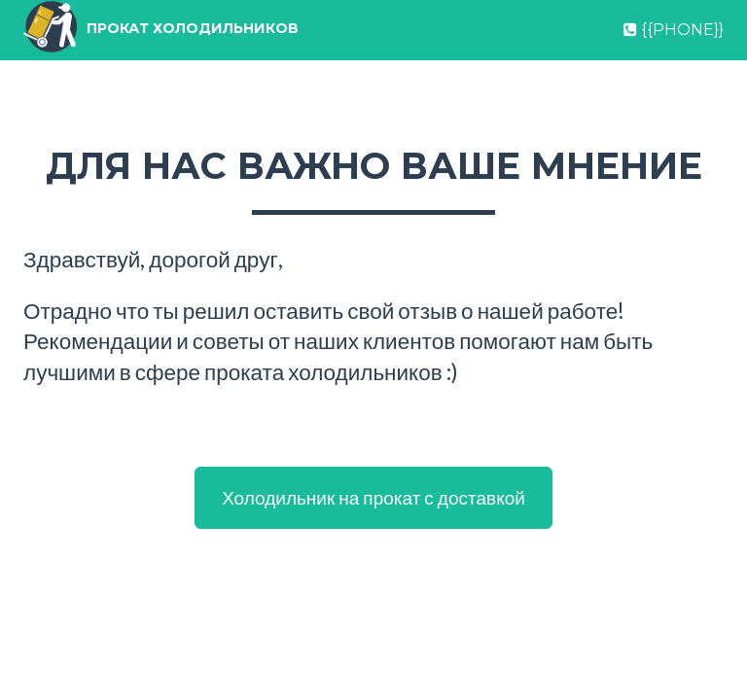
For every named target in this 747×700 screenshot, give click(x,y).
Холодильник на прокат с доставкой (373, 497)
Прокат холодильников (235, 52)
